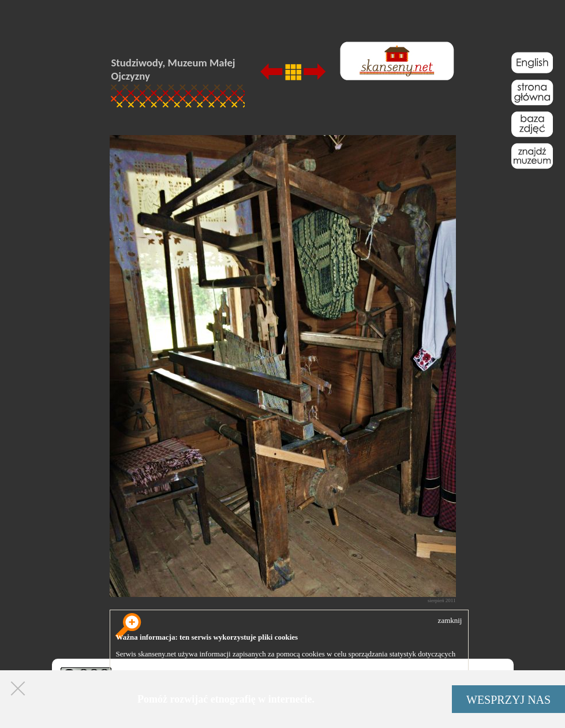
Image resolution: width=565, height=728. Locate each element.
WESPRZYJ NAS (508, 700)
